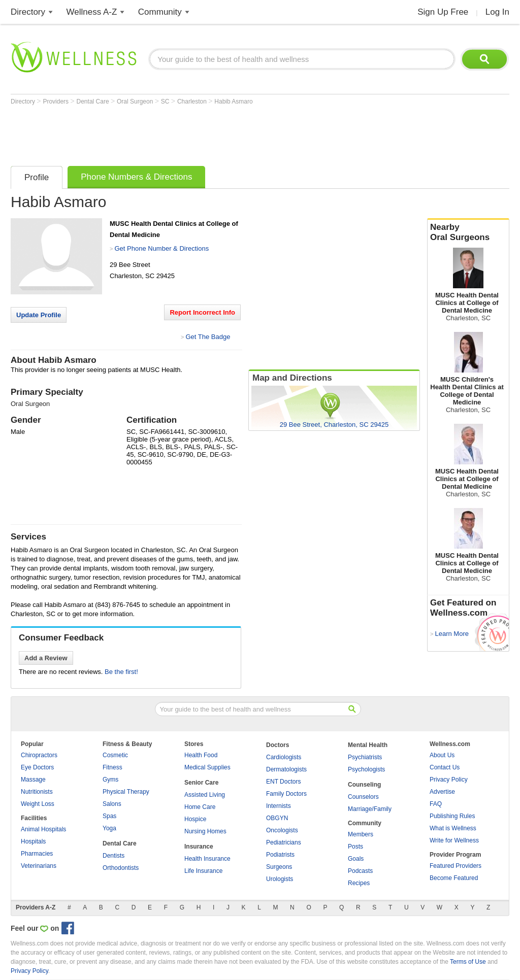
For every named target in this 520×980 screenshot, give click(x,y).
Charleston (193, 102)
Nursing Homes (205, 831)
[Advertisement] (196, 133)
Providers (56, 102)
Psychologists (366, 769)
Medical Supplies (207, 767)
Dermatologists (286, 769)
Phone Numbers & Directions (136, 177)
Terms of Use (468, 962)
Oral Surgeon (136, 102)
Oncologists (282, 830)
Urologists (280, 879)
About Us (442, 755)
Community (160, 12)
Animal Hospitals (43, 829)
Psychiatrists (365, 757)
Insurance (199, 847)
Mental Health (368, 745)
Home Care (200, 807)
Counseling (364, 785)
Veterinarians (39, 866)
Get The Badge (208, 337)
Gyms (110, 780)
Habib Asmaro (233, 102)
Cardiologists (284, 757)
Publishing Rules (452, 816)
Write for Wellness (454, 840)
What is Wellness (453, 828)
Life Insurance (203, 871)
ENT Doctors (283, 782)
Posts (355, 847)
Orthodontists (121, 868)
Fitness (112, 767)
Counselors (363, 797)
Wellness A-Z (92, 12)
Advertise (442, 792)
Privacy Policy (449, 780)
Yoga (109, 828)
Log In (497, 12)
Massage (33, 780)
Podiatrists (280, 855)
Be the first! (121, 672)
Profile (37, 177)
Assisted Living (205, 795)
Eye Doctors (37, 767)
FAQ (436, 804)
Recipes (359, 883)
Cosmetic (115, 755)
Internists (279, 806)
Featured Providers (456, 866)
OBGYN (277, 818)
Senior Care (201, 783)
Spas (109, 816)
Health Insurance (207, 859)
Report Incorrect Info (202, 312)
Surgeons (279, 867)
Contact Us (445, 767)
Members (361, 834)
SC (166, 102)
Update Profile (39, 315)
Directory (28, 12)
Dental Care (94, 102)
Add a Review (46, 658)
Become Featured (454, 878)
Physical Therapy (126, 792)
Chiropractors (39, 755)
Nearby (468, 232)
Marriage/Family (370, 809)
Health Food (201, 755)
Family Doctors (286, 794)
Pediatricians (284, 842)
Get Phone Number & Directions (161, 248)
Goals (356, 859)
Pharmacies (37, 854)
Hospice (195, 819)
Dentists (113, 856)
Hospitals (33, 841)
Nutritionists (37, 792)
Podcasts (360, 871)
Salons (112, 804)
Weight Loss (38, 804)
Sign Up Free (443, 12)
